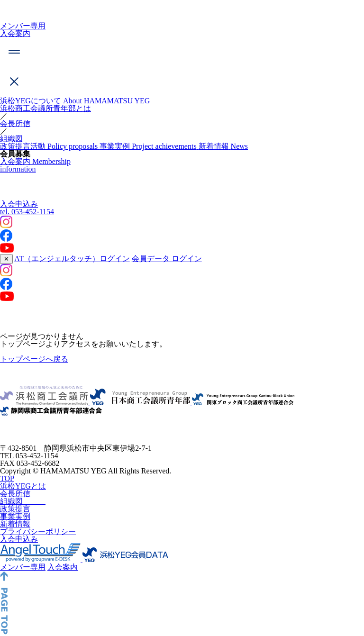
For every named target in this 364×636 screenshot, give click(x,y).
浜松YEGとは (23, 502)
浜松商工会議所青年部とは (45, 108)
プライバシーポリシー (38, 548)
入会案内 (15, 33)
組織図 (11, 139)
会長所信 (15, 123)
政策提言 (15, 525)
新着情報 (15, 540)
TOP (7, 495)
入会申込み (19, 204)
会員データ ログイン (167, 259)
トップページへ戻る (34, 359)
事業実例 (15, 532)
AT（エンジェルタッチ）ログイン (72, 259)
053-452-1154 (27, 212)
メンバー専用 (23, 26)
